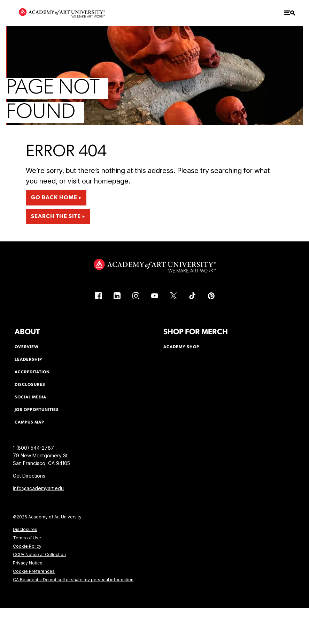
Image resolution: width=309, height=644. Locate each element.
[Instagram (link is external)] (136, 296)
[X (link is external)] (173, 296)
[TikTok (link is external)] (192, 296)
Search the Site (56, 217)
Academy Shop (181, 347)
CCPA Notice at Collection (39, 555)
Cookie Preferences (34, 571)
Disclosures (25, 529)
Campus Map (29, 422)
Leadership (28, 360)
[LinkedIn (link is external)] (117, 296)
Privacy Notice (28, 563)
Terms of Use (27, 538)
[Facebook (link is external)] (98, 296)
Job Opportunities (37, 410)
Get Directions (29, 476)
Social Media (30, 397)
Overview (27, 347)
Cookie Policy (27, 546)
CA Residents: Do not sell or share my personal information (73, 580)
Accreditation (32, 372)
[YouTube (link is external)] (155, 296)
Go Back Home (54, 198)
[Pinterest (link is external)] (211, 296)
